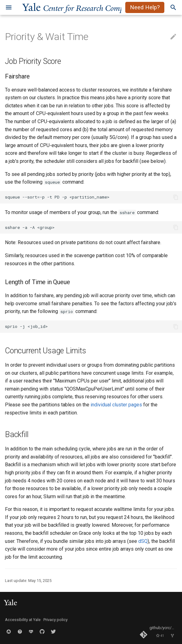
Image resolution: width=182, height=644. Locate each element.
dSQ (143, 541)
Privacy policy (55, 620)
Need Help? (145, 7)
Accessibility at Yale (23, 620)
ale (81, 7)
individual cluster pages (116, 405)
